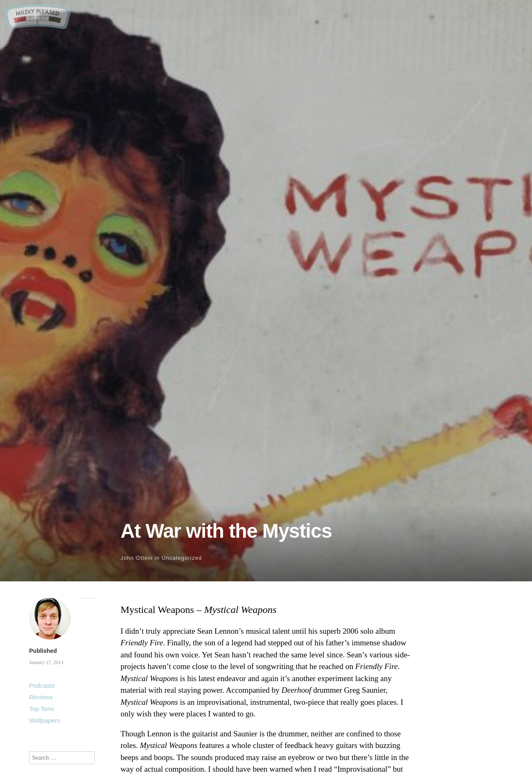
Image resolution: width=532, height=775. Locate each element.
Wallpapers (44, 720)
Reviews (41, 697)
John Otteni (137, 558)
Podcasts (42, 685)
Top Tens (42, 709)
